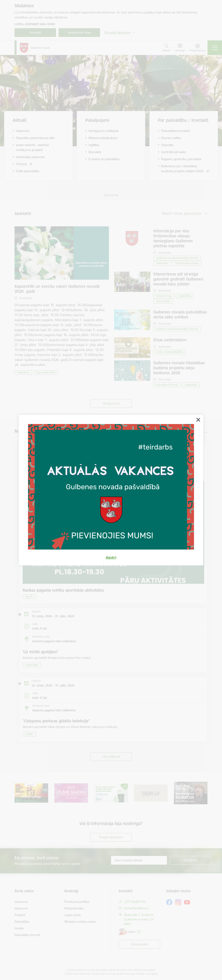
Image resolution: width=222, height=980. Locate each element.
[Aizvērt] (198, 420)
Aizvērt (111, 557)
